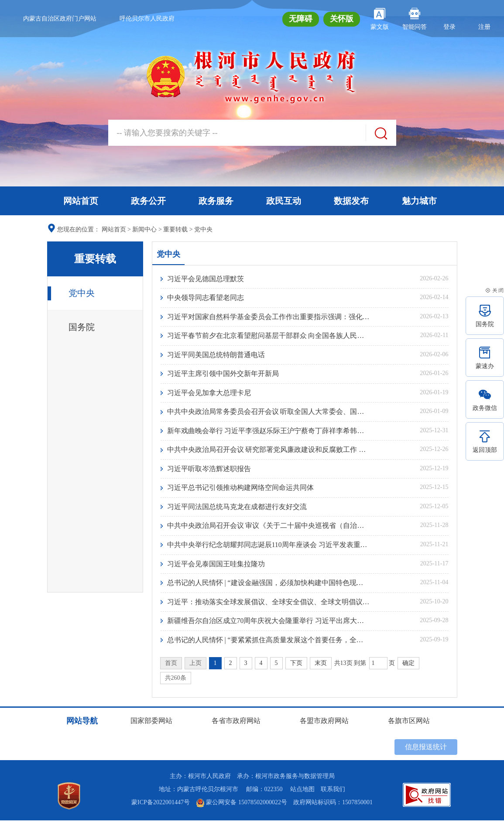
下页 (296, 666)
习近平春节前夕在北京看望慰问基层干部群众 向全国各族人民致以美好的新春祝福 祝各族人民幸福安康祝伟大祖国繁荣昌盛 (269, 336)
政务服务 (216, 201)
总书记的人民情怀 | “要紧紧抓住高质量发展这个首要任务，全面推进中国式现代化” (269, 642)
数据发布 (351, 201)
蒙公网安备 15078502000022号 (242, 805)
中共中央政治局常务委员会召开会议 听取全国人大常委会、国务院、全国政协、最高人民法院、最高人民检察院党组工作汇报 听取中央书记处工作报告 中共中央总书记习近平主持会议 (269, 412)
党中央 (203, 229)
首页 (171, 666)
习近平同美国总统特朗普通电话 (216, 355)
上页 (195, 666)
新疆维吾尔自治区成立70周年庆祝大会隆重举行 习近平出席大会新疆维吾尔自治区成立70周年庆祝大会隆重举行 (269, 623)
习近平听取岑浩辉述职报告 (209, 470)
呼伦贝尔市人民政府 (147, 19)
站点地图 (302, 792)
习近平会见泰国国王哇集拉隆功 (216, 566)
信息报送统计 (426, 749)
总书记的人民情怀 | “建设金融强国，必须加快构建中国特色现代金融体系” (269, 585)
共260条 (176, 680)
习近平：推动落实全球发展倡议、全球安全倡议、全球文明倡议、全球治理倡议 (269, 604)
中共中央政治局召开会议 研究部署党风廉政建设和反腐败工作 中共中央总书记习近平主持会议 (269, 451)
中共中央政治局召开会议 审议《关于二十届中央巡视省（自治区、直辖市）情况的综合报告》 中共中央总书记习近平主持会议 (269, 528)
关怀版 (342, 19)
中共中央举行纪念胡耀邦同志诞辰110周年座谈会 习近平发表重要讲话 (269, 546)
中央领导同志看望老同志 (206, 298)
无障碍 (301, 19)
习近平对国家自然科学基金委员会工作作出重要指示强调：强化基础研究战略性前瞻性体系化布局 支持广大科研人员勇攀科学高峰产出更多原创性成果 (269, 317)
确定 (408, 666)
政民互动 (284, 201)
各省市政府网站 (236, 723)
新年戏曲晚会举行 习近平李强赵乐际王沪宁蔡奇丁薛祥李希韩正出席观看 (269, 432)
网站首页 (81, 201)
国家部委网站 (151, 723)
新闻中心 (144, 229)
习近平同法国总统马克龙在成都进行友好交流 (237, 508)
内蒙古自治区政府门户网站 (60, 19)
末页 (321, 666)
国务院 (82, 327)
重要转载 (175, 229)
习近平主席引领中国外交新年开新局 (223, 374)
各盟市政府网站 (324, 723)
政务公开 (148, 201)
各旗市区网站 (409, 723)
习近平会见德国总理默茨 (206, 279)
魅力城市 (419, 201)
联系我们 (333, 792)
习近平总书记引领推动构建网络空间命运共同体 (240, 489)
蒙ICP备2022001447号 (161, 805)
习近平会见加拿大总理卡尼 (209, 394)
